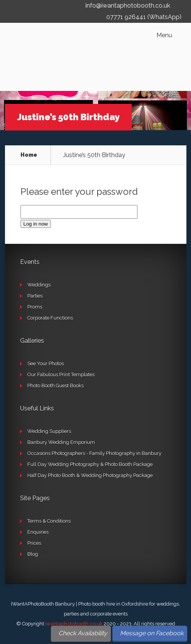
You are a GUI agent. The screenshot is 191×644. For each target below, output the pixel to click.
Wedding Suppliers (49, 431)
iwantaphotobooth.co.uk (74, 624)
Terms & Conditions (49, 521)
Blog (33, 554)
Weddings (39, 285)
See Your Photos (46, 363)
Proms (35, 307)
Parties (35, 296)
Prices (34, 543)
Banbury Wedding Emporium (61, 442)
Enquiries (38, 532)
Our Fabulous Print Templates (61, 374)
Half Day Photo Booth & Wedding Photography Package (90, 475)
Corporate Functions (50, 318)
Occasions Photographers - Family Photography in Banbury (94, 453)
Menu (164, 35)
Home (29, 155)
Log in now (36, 224)
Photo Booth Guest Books (55, 386)
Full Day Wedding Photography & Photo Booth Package (90, 464)
